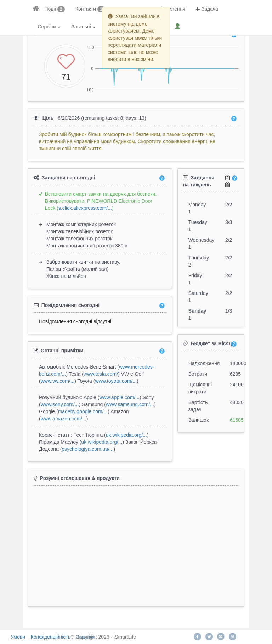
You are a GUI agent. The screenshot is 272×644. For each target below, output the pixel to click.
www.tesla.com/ (101, 374)
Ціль (48, 118)
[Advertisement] (136, 543)
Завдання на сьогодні (69, 178)
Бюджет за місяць (213, 343)
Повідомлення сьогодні (70, 305)
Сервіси (49, 27)
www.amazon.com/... (64, 419)
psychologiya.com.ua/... (87, 449)
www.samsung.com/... (130, 404)
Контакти (86, 9)
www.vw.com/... (58, 381)
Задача (207, 9)
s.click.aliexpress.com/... (85, 208)
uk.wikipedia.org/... (126, 435)
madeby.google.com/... (83, 411)
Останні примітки (62, 351)
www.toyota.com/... (116, 381)
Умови (18, 637)
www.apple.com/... (119, 397)
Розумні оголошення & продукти (80, 478)
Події (50, 9)
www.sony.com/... (60, 404)
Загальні (83, 27)
